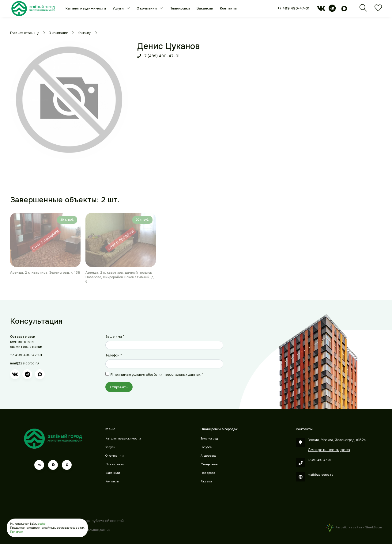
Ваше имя (115, 337)
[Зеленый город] (33, 8)
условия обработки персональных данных (166, 375)
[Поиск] (363, 10)
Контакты (228, 8)
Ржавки (206, 481)
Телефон (114, 355)
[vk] (321, 10)
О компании (147, 8)
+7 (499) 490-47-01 (158, 56)
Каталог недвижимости (86, 8)
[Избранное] (378, 10)
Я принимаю (157, 375)
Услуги (119, 8)
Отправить (119, 387)
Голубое (206, 447)
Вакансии (205, 8)
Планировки (180, 8)
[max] (344, 10)
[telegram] (332, 10)
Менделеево (210, 464)
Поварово (208, 473)
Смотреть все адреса (329, 450)
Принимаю (16, 532)
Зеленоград (209, 439)
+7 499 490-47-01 (293, 8)
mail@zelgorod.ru (24, 363)
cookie (42, 524)
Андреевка (209, 456)
